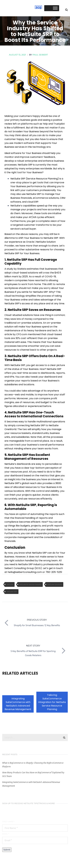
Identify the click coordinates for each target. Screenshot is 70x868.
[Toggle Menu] (55, 8)
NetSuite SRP (12, 592)
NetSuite (10, 584)
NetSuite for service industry (30, 584)
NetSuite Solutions (54, 584)
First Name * (8, 822)
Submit (7, 850)
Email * (6, 834)
